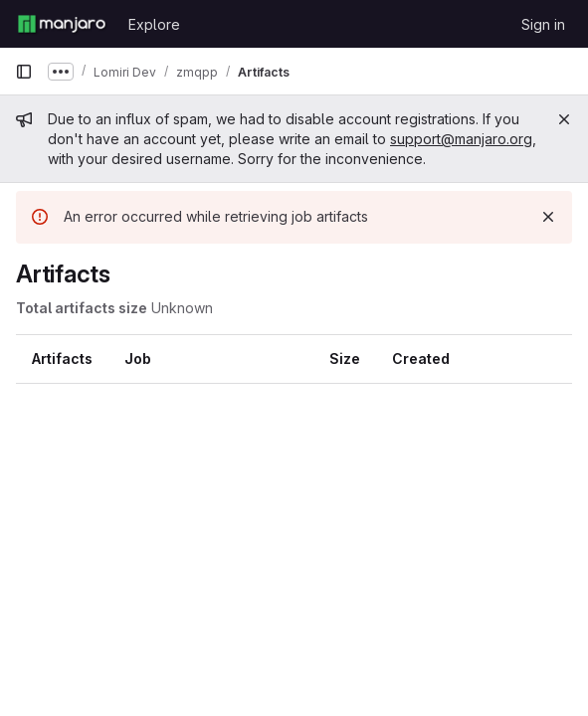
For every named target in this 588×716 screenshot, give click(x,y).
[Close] (564, 119)
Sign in (543, 24)
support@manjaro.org (461, 139)
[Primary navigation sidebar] (24, 72)
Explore (154, 24)
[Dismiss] (548, 217)
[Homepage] (62, 24)
